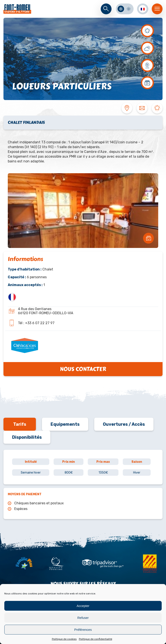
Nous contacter (83, 369)
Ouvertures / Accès (124, 424)
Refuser (83, 618)
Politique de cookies (64, 639)
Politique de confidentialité (96, 639)
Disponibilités (27, 437)
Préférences (83, 630)
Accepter (83, 606)
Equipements (65, 424)
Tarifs (20, 424)
